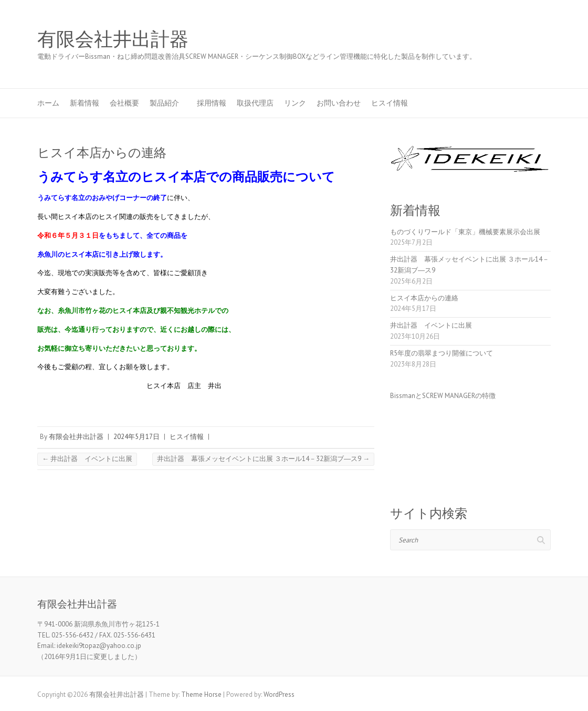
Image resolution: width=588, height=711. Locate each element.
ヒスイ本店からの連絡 (424, 298)
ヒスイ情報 (390, 103)
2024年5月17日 (136, 437)
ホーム (48, 103)
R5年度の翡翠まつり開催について (442, 353)
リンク (295, 103)
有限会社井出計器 (113, 39)
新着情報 (85, 103)
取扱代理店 (255, 103)
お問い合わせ (339, 103)
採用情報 (212, 103)
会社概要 (124, 103)
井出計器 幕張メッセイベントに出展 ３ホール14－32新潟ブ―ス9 (263, 459)
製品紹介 (168, 103)
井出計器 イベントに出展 (87, 459)
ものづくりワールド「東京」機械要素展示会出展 (465, 232)
